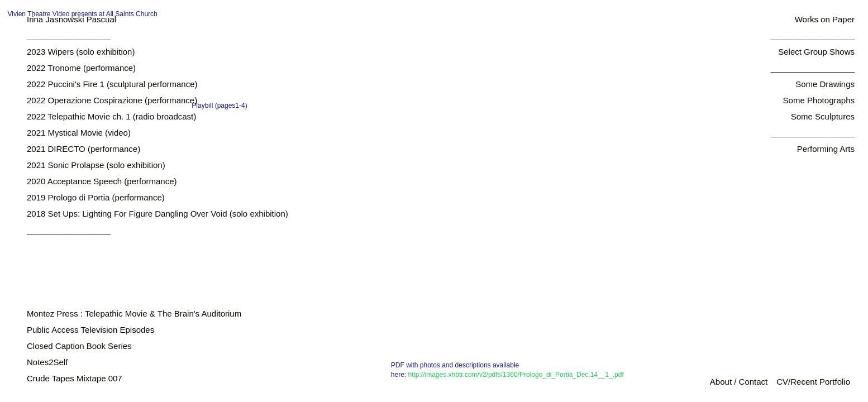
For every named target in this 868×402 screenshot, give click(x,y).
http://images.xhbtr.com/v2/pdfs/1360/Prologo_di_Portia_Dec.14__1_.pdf (516, 375)
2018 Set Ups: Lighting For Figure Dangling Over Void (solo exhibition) (158, 214)
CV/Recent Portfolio (813, 382)
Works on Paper (825, 19)
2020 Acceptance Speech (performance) (102, 181)
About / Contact (739, 382)
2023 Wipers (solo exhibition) (81, 52)
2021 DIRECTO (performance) (84, 149)
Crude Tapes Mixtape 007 (75, 378)
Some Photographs (819, 100)
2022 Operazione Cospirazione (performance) (112, 100)
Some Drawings (825, 84)
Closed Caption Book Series (79, 346)
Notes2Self (47, 362)
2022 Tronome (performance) (81, 68)
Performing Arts (826, 149)
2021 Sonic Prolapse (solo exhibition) (96, 165)
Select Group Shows (816, 52)
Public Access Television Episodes (90, 330)
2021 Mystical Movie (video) (79, 133)
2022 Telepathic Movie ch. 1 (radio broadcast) (111, 116)
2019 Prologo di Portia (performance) (96, 197)
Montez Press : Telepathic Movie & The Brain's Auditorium (134, 314)
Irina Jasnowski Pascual (71, 19)
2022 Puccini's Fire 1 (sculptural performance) (112, 84)
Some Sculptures (823, 116)
